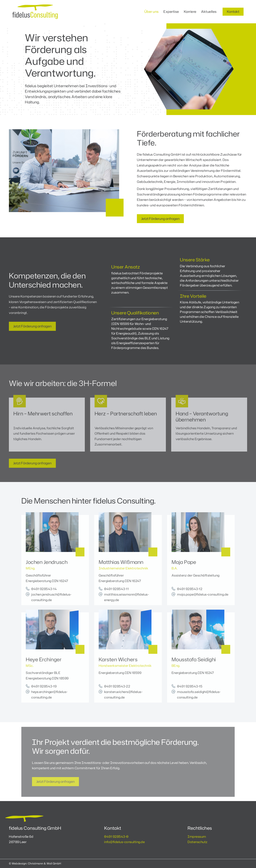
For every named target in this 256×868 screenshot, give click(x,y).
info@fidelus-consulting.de (124, 842)
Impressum (197, 836)
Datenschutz (198, 842)
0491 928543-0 (116, 836)
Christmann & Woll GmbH (45, 863)
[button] (233, 12)
